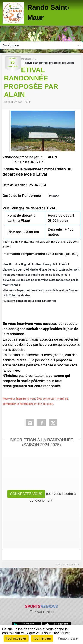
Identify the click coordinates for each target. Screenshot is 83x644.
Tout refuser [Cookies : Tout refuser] (42, 638)
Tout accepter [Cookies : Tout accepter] (16, 638)
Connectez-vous (26, 494)
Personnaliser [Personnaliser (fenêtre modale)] (68, 638)
